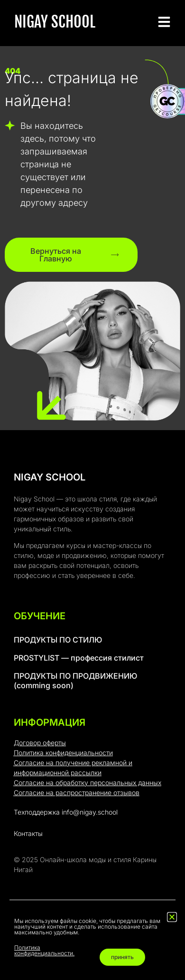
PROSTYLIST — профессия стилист (79, 658)
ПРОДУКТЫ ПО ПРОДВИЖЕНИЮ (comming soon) (75, 681)
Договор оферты (40, 743)
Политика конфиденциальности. (44, 950)
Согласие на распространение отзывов (77, 793)
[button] (172, 917)
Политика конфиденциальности (63, 753)
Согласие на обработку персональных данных (88, 783)
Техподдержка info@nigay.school (66, 812)
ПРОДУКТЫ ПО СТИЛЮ (58, 640)
